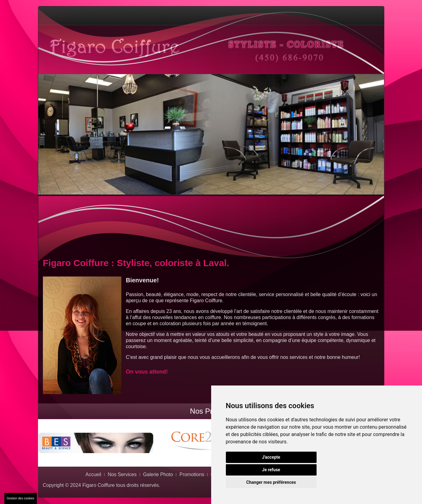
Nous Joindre (213, 15)
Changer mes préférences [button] (271, 482)
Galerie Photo (116, 15)
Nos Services (81, 15)
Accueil (53, 15)
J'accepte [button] (271, 457)
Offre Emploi (180, 15)
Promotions (148, 15)
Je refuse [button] (271, 470)
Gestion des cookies (21, 498)
